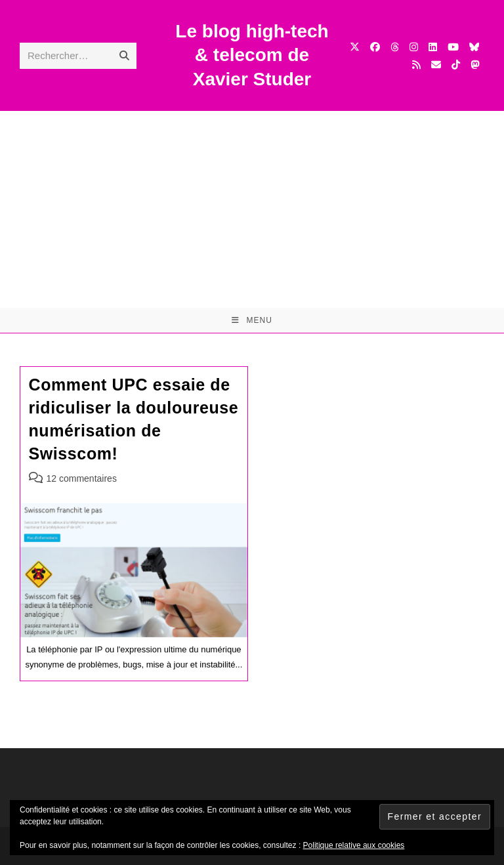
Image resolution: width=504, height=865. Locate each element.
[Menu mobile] (252, 320)
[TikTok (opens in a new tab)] (456, 65)
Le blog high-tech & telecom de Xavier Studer (252, 55)
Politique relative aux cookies (354, 845)
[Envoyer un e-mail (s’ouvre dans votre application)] (436, 65)
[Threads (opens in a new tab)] (395, 47)
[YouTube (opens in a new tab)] (453, 47)
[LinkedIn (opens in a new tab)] (433, 47)
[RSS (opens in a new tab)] (416, 65)
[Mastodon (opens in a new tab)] (475, 65)
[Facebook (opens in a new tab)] (375, 47)
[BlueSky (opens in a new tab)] (474, 47)
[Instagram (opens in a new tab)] (414, 47)
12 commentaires (82, 478)
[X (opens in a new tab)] (355, 47)
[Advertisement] (252, 209)
